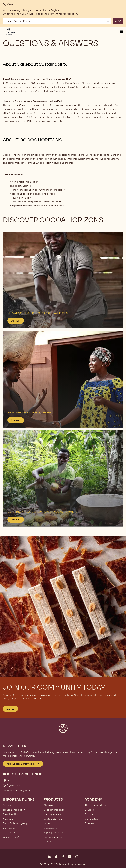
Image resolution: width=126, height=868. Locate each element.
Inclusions (49, 823)
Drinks (47, 842)
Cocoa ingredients (54, 810)
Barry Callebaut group (15, 823)
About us (8, 819)
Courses (89, 810)
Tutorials (90, 823)
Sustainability (10, 814)
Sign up (10, 709)
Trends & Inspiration (14, 810)
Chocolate (49, 805)
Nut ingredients (52, 814)
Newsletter (9, 832)
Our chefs (90, 814)
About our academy (95, 805)
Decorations (50, 828)
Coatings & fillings (54, 819)
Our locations (92, 819)
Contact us (9, 828)
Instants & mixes (53, 837)
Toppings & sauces (54, 832)
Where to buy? (11, 837)
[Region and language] (57, 21)
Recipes (7, 805)
